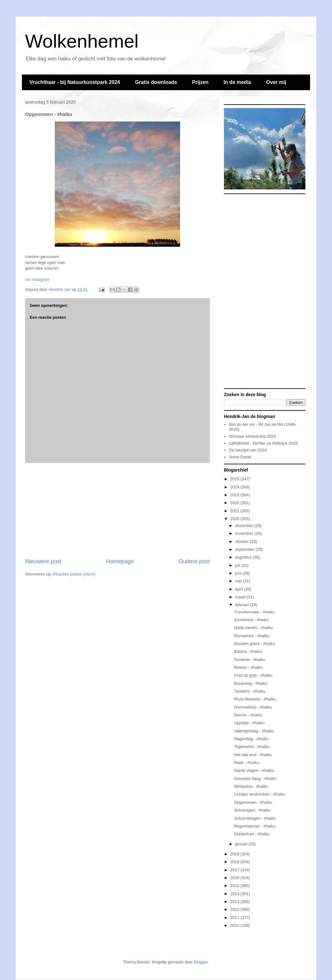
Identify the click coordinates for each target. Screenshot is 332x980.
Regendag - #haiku (251, 739)
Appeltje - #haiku (249, 723)
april (240, 589)
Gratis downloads (156, 82)
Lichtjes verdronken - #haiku (259, 794)
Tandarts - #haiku (250, 691)
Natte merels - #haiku (253, 628)
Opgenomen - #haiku (253, 802)
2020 (235, 519)
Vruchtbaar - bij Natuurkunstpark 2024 (75, 82)
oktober (243, 542)
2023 (235, 495)
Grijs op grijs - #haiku (253, 675)
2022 (235, 503)
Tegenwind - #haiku (252, 747)
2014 (235, 894)
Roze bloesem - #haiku (255, 699)
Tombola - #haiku (249, 660)
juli (238, 565)
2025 (235, 479)
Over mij (276, 82)
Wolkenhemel (82, 41)
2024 (235, 487)
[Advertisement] (117, 510)
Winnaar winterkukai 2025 (252, 436)
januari (242, 844)
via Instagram (37, 279)
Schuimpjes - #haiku (252, 810)
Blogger (201, 962)
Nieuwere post (43, 561)
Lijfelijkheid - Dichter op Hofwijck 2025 (263, 443)
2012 (235, 909)
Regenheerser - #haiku (255, 826)
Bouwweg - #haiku (251, 683)
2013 (235, 902)
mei (239, 581)
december (245, 526)
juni (239, 573)
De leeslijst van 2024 (248, 450)
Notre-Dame (240, 457)
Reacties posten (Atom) (74, 574)
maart (241, 597)
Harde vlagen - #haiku (254, 770)
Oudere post (194, 561)
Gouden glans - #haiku (254, 644)
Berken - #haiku (248, 667)
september (245, 549)
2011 (235, 918)
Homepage (120, 561)
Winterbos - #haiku (251, 786)
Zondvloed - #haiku (251, 620)
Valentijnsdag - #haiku (254, 731)
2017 (235, 870)
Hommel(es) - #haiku (253, 707)
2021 (235, 511)
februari (243, 605)
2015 (235, 886)
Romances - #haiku (252, 636)
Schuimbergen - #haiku (255, 818)
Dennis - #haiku (248, 715)
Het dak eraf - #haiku (253, 755)
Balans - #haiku (248, 651)
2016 (235, 878)
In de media (237, 82)
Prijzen (200, 82)
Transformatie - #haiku (254, 612)
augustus (244, 557)
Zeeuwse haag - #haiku (255, 779)
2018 (235, 862)
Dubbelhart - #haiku (252, 834)
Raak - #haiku (246, 763)
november (245, 533)
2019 (235, 854)
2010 (235, 925)
